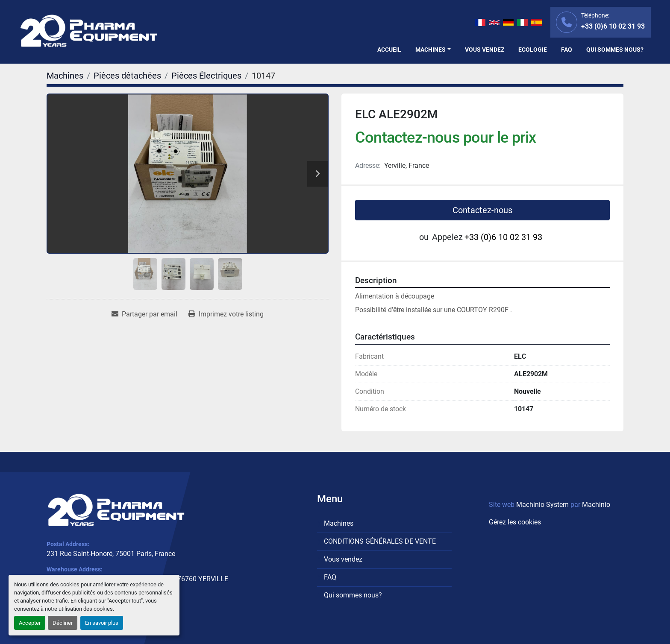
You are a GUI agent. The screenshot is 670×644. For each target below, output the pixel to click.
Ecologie (533, 50)
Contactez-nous (482, 210)
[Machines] (65, 76)
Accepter (30, 623)
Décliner (63, 623)
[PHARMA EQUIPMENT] (116, 510)
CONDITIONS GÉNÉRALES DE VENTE (380, 541)
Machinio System (542, 505)
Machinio (596, 505)
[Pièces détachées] (127, 76)
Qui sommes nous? (615, 50)
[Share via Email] (144, 314)
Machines (431, 50)
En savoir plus (102, 623)
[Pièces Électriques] (206, 76)
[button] (433, 50)
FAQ (567, 50)
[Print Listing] (226, 314)
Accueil (389, 50)
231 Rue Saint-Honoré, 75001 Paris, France (111, 554)
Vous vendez (485, 50)
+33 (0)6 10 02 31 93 (613, 26)
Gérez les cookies (515, 522)
